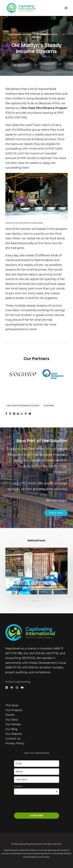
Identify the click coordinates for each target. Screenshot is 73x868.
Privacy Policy (15, 743)
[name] (37, 772)
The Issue (12, 705)
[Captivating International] (21, 8)
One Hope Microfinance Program (23, 406)
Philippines (49, 406)
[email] (37, 764)
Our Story (12, 720)
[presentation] (37, 804)
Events (10, 715)
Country (18, 786)
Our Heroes (13, 724)
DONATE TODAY (56, 513)
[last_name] (37, 780)
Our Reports (14, 734)
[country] (37, 792)
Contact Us (13, 739)
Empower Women (21, 34)
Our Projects (14, 710)
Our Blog (11, 729)
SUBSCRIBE (36, 816)
